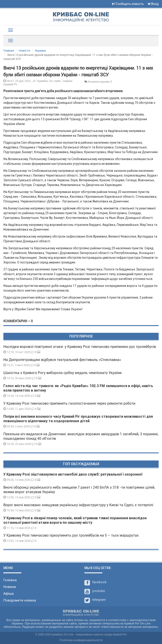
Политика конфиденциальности (81, 640)
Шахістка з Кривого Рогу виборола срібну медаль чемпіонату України (62, 373)
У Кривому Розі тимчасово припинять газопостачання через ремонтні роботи (69, 403)
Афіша (9, 594)
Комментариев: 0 (98, 82)
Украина (40, 51)
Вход (153, 4)
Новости (24, 51)
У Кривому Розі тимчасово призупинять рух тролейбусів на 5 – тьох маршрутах (71, 535)
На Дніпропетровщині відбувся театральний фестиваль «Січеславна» (62, 360)
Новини (10, 587)
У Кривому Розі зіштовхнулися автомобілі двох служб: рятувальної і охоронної (73, 474)
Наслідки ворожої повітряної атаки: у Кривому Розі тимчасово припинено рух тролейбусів (80, 347)
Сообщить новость (128, 4)
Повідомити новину (20, 600)
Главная (9, 51)
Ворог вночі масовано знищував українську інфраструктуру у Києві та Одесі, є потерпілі (78, 505)
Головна (10, 580)
